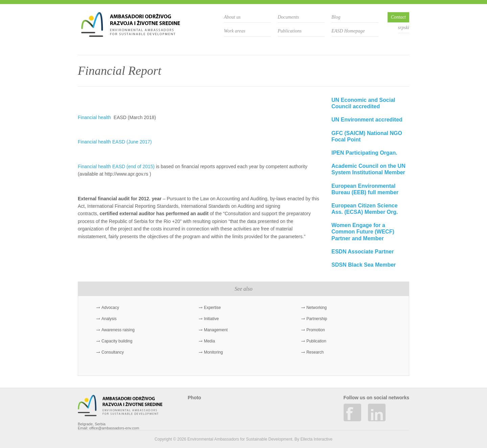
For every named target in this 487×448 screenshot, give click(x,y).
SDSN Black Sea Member (364, 265)
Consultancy (113, 352)
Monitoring (213, 352)
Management (216, 330)
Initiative (211, 319)
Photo (194, 398)
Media (210, 341)
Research (315, 352)
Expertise (212, 308)
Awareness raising (118, 330)
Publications (290, 31)
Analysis (109, 319)
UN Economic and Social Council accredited (363, 103)
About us (232, 17)
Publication (316, 341)
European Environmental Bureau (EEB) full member (365, 189)
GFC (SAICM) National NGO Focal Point (367, 136)
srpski (404, 28)
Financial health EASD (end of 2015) (116, 166)
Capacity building (117, 341)
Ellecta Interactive (316, 439)
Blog (336, 17)
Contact (398, 17)
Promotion (316, 330)
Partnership (317, 319)
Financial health (95, 117)
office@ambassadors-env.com (114, 428)
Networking (317, 308)
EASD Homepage (348, 31)
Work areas (235, 31)
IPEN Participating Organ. (364, 153)
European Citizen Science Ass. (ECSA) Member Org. (365, 209)
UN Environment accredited (367, 120)
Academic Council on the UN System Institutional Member (368, 169)
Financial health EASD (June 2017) (115, 142)
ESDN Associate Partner (363, 252)
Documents (288, 17)
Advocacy (110, 308)
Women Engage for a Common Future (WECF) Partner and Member (363, 232)
